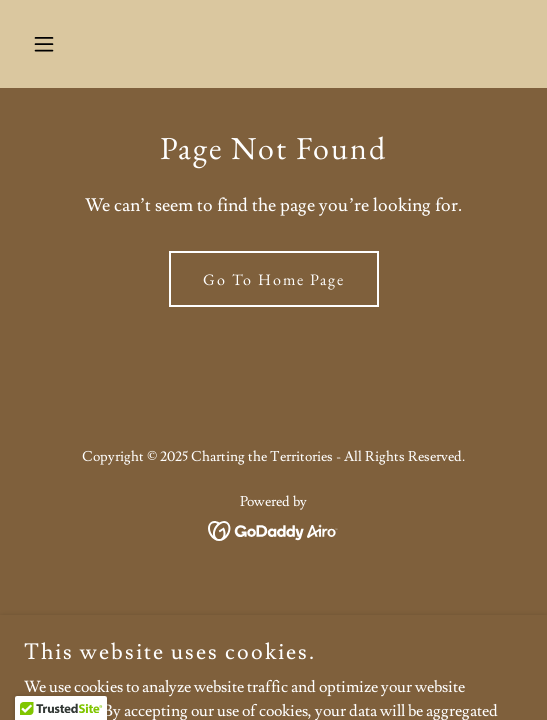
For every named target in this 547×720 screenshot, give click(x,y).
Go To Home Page (274, 279)
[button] (61, 44)
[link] (273, 527)
